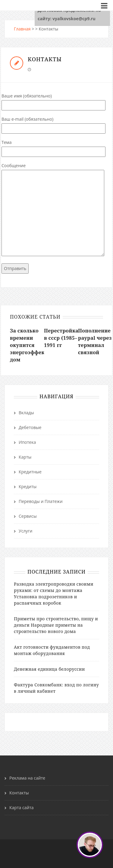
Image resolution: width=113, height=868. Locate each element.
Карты (25, 457)
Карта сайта (22, 808)
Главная (22, 29)
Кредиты (28, 486)
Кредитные (30, 472)
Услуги (25, 531)
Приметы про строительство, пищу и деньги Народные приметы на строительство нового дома (56, 625)
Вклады (26, 413)
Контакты (19, 793)
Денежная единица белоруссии (49, 669)
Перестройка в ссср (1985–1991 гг (61, 338)
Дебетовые (30, 427)
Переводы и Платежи (41, 501)
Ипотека (27, 442)
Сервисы (28, 516)
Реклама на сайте (27, 778)
